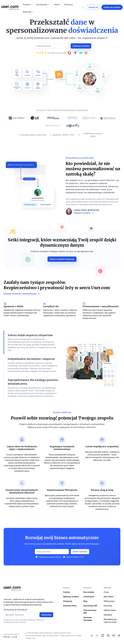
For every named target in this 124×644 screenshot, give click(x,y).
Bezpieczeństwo (53, 635)
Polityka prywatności (67, 635)
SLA (34, 638)
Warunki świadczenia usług (36, 635)
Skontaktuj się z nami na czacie (110, 621)
